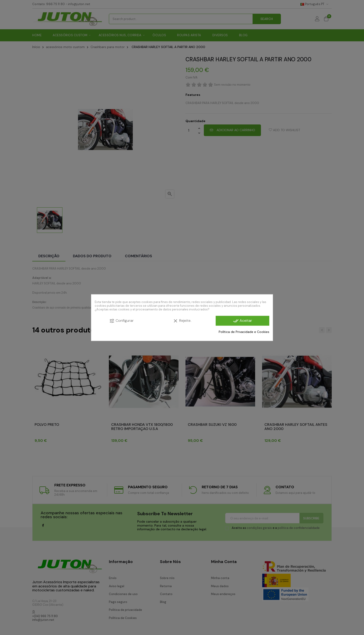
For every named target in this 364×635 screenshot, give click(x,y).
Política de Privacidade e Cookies (244, 332)
